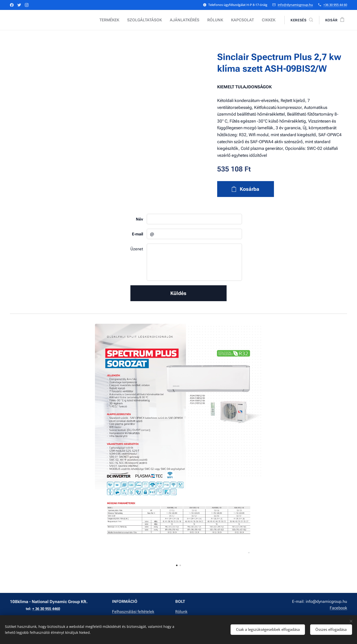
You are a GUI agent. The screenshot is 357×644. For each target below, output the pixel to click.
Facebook (338, 608)
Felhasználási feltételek (133, 612)
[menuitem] (119, 20)
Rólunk (181, 612)
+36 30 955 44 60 (335, 5)
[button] (302, 20)
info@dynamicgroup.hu (295, 5)
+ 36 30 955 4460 (46, 609)
